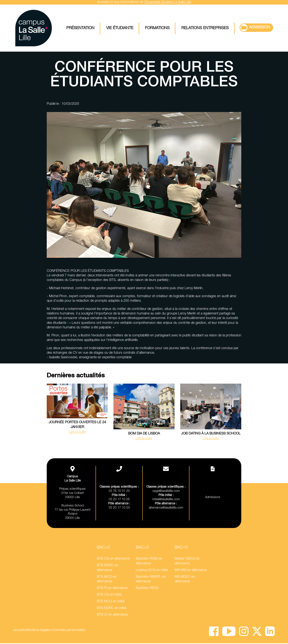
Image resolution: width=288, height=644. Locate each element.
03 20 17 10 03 (119, 508)
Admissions (213, 498)
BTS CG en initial (109, 596)
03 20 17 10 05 (119, 500)
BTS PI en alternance (112, 589)
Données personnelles (69, 631)
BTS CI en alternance (112, 616)
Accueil (19, 631)
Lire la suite (77, 433)
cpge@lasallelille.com (166, 492)
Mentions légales (38, 631)
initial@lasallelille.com (166, 500)
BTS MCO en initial (111, 602)
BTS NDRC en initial (111, 609)
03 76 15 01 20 (119, 492)
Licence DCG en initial (152, 571)
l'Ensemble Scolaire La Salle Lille (168, 2)
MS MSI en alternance (191, 571)
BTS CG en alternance (113, 560)
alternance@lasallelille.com (166, 508)
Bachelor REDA (147, 589)
